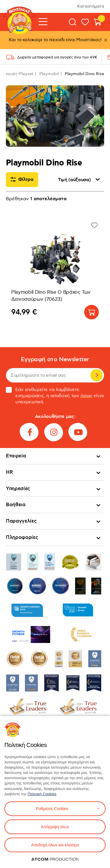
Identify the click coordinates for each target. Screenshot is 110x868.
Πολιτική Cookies (42, 794)
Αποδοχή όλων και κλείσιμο (55, 845)
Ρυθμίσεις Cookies (52, 809)
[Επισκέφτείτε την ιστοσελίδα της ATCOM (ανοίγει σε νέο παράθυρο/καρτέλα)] (55, 859)
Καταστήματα (91, 6)
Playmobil (49, 74)
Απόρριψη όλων (55, 827)
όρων (86, 396)
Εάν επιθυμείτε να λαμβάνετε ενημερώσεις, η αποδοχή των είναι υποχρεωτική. (55, 396)
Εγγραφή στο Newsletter (55, 360)
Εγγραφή (97, 375)
